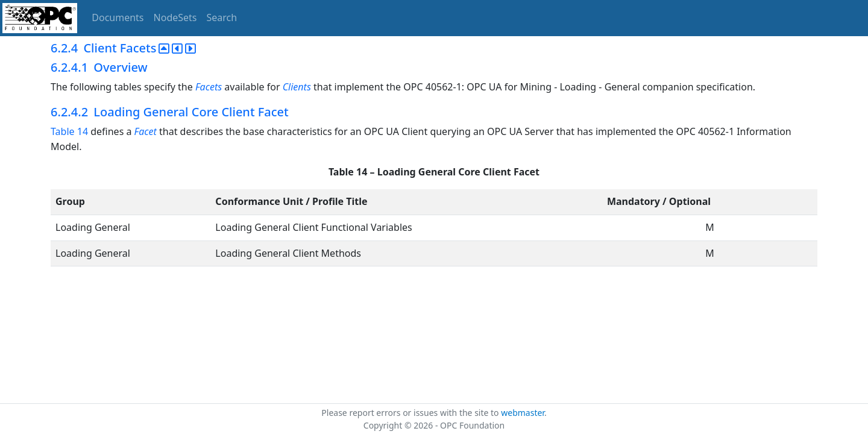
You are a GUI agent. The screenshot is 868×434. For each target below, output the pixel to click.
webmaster (523, 413)
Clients (297, 87)
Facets (209, 87)
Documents (118, 17)
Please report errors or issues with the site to (411, 413)
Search (222, 17)
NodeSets (175, 17)
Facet (146, 131)
